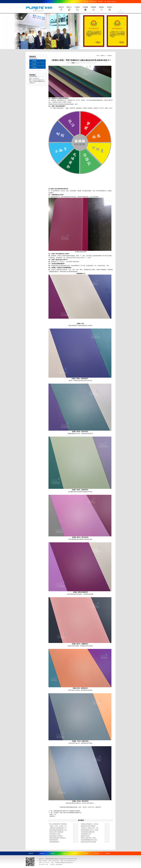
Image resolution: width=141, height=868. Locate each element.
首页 (98, 56)
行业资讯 (34, 64)
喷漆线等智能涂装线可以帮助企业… (58, 838)
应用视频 (85, 7)
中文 (105, 2)
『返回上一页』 (53, 814)
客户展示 (97, 853)
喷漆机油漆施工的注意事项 (56, 836)
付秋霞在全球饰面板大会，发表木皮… (90, 824)
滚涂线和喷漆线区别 (54, 842)
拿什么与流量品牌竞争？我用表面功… (59, 824)
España (114, 2)
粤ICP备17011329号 (44, 865)
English (109, 2)
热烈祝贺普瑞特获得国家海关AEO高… (59, 830)
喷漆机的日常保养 (85, 836)
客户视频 (75, 853)
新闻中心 (69, 7)
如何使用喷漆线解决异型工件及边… (89, 840)
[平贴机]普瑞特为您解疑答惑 (88, 832)
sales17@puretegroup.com (38, 80)
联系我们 (110, 7)
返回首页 (100, 2)
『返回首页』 (52, 816)
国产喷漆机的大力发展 (55, 834)
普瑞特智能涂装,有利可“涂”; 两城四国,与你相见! (67, 811)
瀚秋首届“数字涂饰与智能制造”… (89, 826)
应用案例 (93, 7)
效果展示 (102, 7)
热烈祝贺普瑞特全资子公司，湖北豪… (90, 830)
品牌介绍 (61, 7)
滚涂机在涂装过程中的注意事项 (88, 842)
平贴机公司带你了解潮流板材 (56, 832)
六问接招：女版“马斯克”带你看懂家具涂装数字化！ (68, 813)
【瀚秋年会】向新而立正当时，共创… (90, 828)
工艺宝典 (34, 67)
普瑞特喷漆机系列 (54, 840)
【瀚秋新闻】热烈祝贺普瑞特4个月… (58, 828)
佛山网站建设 (59, 865)
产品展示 (77, 7)
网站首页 (31, 853)
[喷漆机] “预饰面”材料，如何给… (89, 838)
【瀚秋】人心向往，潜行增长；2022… (59, 826)
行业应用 (86, 853)
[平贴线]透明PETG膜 (86, 834)
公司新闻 (34, 61)
